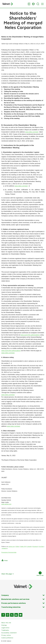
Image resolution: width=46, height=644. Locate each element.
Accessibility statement (9, 633)
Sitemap (4, 625)
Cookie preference (7, 638)
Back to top (40, 574)
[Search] (38, 4)
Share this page (8, 574)
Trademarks (5, 630)
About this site (6, 623)
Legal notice (5, 628)
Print (5, 561)
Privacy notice (6, 635)
